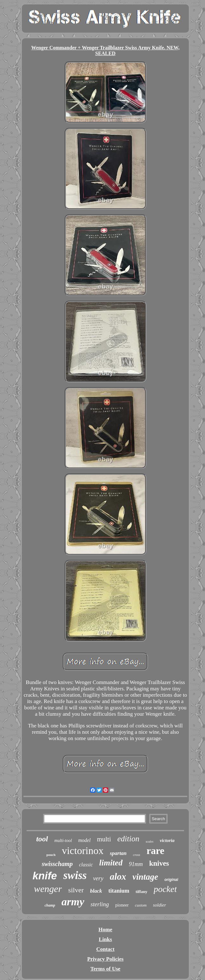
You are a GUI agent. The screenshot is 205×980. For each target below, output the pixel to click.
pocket (165, 889)
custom (141, 905)
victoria (167, 840)
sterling (100, 904)
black (96, 891)
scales (150, 842)
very (98, 878)
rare (155, 851)
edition (128, 839)
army (73, 902)
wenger (48, 889)
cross (137, 855)
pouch (51, 855)
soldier (160, 905)
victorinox (83, 851)
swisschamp (57, 864)
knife (45, 876)
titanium (119, 891)
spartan (118, 853)
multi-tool (63, 841)
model (84, 840)
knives (159, 863)
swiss (75, 875)
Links (106, 939)
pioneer (122, 905)
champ (50, 905)
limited (111, 863)
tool (42, 839)
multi (104, 839)
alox (118, 876)
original (171, 880)
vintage (145, 877)
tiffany (141, 892)
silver (76, 890)
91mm (136, 864)
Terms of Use (105, 969)
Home (105, 930)
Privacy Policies (105, 959)
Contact (106, 949)
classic (86, 865)
